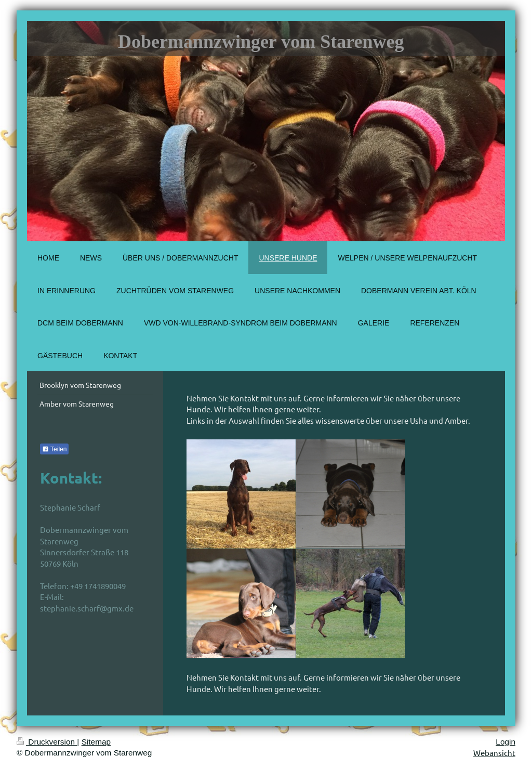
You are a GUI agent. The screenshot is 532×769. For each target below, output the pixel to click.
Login (506, 742)
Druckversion (47, 742)
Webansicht (494, 753)
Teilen (54, 449)
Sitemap (96, 742)
